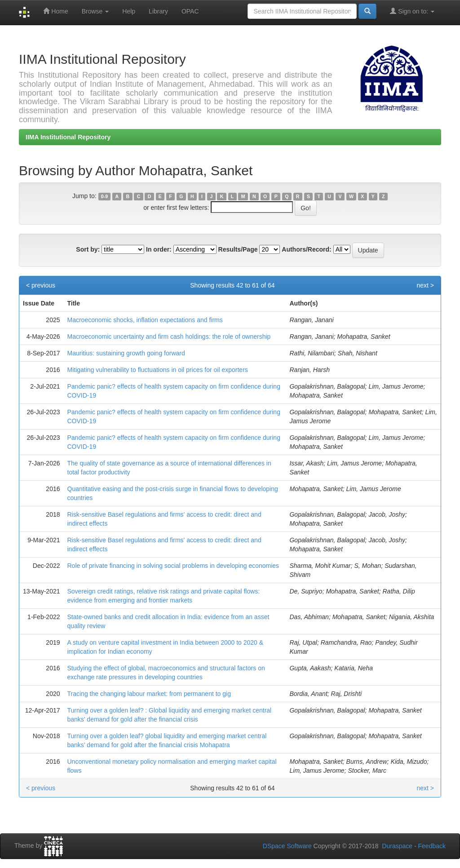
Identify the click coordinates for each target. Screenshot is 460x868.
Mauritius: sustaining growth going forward (126, 353)
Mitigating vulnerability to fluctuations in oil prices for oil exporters (158, 370)
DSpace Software (287, 846)
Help (129, 11)
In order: (159, 249)
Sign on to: (412, 11)
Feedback (432, 846)
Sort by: (88, 249)
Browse (95, 11)
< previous (41, 285)
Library (158, 11)
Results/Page (238, 249)
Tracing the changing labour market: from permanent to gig (149, 694)
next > (425, 285)
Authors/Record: (306, 249)
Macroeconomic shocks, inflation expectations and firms (145, 320)
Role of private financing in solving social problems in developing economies (173, 566)
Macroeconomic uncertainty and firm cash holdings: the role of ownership (169, 337)
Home (55, 11)
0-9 (104, 196)
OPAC (190, 11)
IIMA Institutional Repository (68, 137)
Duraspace (397, 846)
